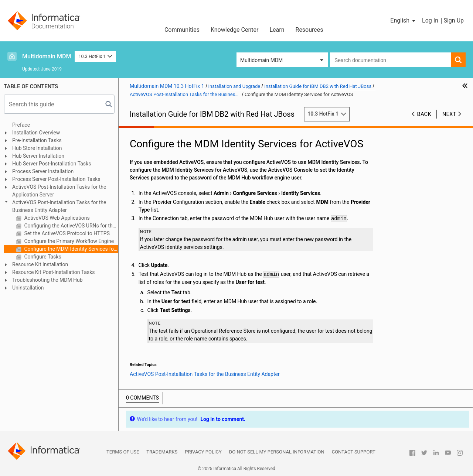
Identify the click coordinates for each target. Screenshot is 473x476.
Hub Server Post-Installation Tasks (52, 164)
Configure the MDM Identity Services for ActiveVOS (71, 249)
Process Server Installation (43, 171)
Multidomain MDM (47, 56)
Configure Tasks (42, 257)
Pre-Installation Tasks (37, 140)
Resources (309, 30)
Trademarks (162, 452)
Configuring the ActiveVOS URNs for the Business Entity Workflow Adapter (71, 226)
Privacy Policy (203, 452)
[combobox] (390, 60)
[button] (403, 21)
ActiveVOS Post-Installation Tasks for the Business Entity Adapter (59, 206)
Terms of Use (123, 452)
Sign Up (454, 20)
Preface (21, 125)
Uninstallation (28, 288)
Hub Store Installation (37, 148)
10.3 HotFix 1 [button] (95, 56)
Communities (182, 30)
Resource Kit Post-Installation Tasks (54, 272)
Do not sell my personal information (277, 452)
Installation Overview (36, 133)
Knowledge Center (235, 30)
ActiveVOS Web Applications (56, 218)
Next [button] (449, 114)
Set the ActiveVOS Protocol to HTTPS (66, 233)
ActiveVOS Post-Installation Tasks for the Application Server (59, 191)
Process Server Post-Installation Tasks (56, 179)
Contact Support (354, 452)
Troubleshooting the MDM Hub (47, 280)
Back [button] (424, 114)
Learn (277, 30)
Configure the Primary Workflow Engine (68, 241)
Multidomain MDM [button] (261, 60)
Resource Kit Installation (40, 264)
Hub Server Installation (38, 156)
